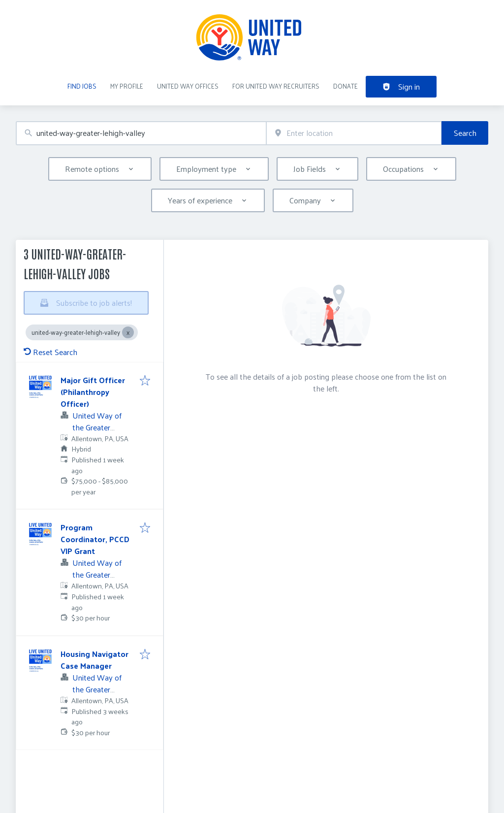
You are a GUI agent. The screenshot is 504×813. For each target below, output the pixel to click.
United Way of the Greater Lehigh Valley (97, 427)
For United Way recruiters (276, 86)
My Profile (127, 86)
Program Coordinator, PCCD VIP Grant (95, 539)
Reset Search (50, 352)
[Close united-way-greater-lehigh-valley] (128, 332)
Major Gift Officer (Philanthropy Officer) (93, 392)
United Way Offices (188, 86)
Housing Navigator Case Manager (94, 660)
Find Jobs (82, 86)
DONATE (346, 86)
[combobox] (141, 133)
